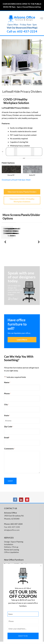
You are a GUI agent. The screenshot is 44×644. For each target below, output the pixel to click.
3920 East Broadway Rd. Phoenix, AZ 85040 (14, 518)
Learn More (22, 342)
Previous (5, 244)
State (7, 418)
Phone (7, 396)
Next (39, 244)
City (6, 407)
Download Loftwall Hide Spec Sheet (16, 182)
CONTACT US (11, 511)
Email (7, 440)
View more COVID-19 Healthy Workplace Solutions (22, 202)
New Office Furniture (14, 562)
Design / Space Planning (14, 544)
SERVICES (9, 540)
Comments (9, 451)
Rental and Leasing (12, 552)
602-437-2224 (16, 526)
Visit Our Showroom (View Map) (22, 28)
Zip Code (9, 429)
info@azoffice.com (12, 532)
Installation (9, 547)
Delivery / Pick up (11, 549)
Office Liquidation (11, 554)
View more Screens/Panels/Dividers (22, 194)
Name (7, 385)
